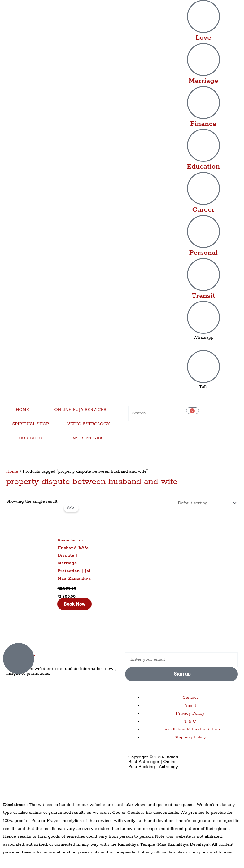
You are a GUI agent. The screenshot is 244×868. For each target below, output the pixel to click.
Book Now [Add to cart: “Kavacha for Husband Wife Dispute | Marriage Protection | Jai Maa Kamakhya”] (74, 604)
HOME (23, 410)
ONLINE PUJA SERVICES (81, 410)
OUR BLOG (30, 438)
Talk (203, 387)
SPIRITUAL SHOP (31, 424)
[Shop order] (206, 503)
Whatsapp (203, 337)
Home (12, 471)
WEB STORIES (88, 438)
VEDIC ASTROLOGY (88, 424)
